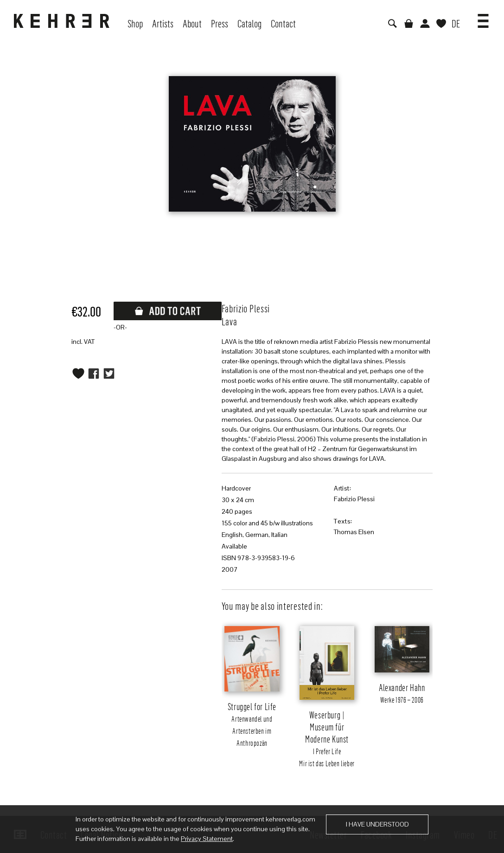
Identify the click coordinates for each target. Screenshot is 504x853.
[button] (483, 18)
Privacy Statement (207, 839)
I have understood (377, 824)
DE (456, 23)
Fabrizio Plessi (354, 499)
